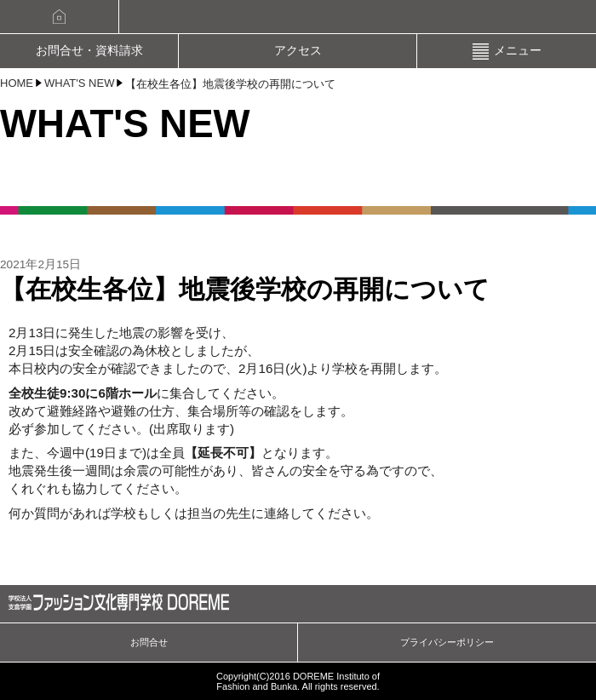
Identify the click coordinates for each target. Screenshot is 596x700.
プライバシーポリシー (447, 642)
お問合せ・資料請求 (89, 51)
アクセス (298, 51)
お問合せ (149, 642)
